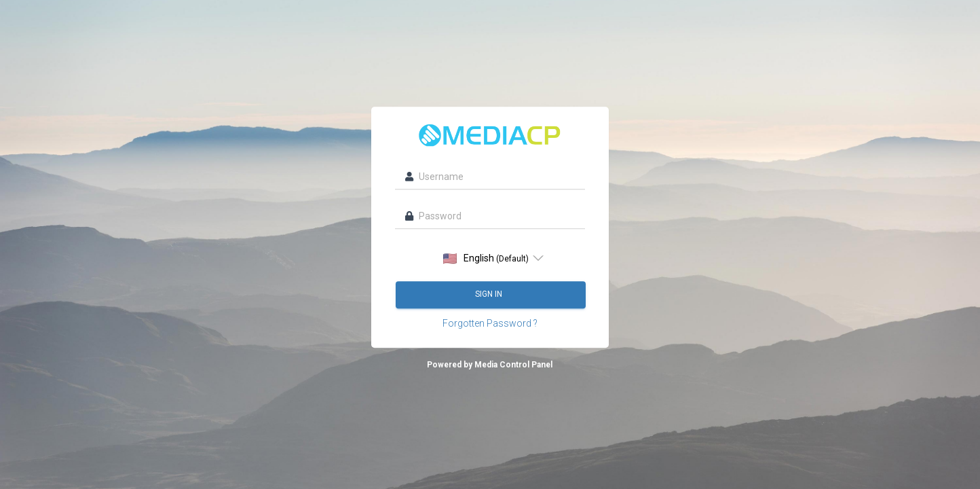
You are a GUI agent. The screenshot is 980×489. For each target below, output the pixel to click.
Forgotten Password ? (490, 323)
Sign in (490, 294)
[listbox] (490, 258)
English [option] (486, 258)
